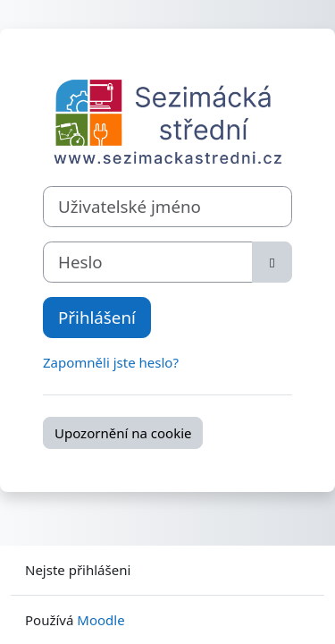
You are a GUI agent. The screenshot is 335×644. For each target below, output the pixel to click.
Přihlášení (97, 317)
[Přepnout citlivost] (272, 262)
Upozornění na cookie (123, 433)
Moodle (100, 620)
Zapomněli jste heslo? (111, 362)
